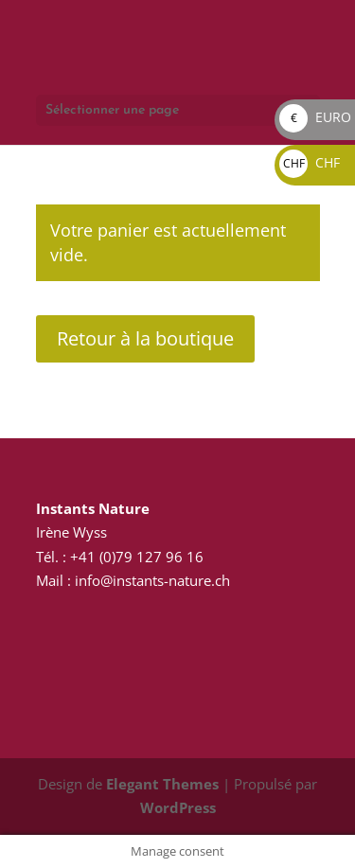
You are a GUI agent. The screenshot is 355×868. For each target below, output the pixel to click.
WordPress (178, 807)
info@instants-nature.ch (151, 580)
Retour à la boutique (145, 338)
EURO (315, 117)
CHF (310, 162)
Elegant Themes (162, 784)
